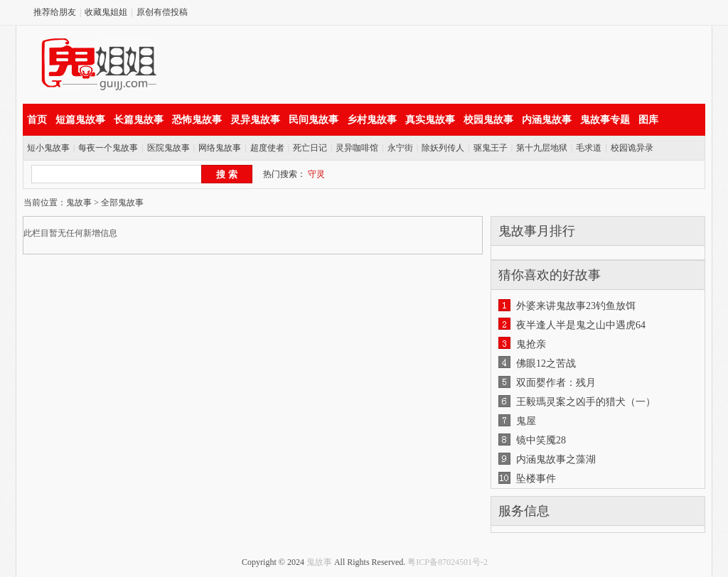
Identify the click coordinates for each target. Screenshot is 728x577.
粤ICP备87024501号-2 (448, 562)
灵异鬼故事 (255, 120)
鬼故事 (79, 203)
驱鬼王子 (491, 148)
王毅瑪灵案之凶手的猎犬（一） (586, 402)
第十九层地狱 (542, 148)
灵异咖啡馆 (357, 148)
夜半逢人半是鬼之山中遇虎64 (581, 325)
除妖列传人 (443, 148)
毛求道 (589, 148)
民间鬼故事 (314, 120)
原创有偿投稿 (162, 12)
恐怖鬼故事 (197, 120)
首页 (37, 120)
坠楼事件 (536, 479)
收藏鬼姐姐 (106, 12)
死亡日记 (310, 148)
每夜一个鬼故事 (108, 148)
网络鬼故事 (220, 148)
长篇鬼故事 (139, 120)
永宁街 (400, 148)
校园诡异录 (632, 148)
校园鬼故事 (488, 120)
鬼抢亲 (531, 344)
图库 (648, 120)
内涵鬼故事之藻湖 (556, 459)
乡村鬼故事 (372, 120)
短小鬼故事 (48, 148)
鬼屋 (526, 421)
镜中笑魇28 (541, 440)
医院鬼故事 (168, 148)
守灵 (316, 174)
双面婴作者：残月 (556, 383)
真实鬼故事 (430, 120)
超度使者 (267, 148)
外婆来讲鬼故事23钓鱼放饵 (576, 306)
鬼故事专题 (605, 120)
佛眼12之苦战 (546, 363)
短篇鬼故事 (80, 120)
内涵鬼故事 (547, 120)
